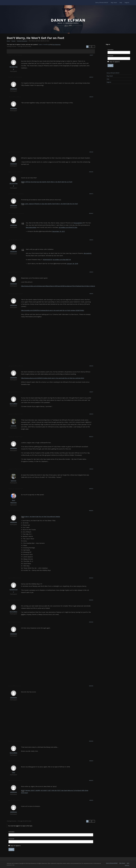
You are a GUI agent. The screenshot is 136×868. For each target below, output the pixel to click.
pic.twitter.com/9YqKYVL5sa (68, 227)
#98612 (91, 800)
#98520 (91, 437)
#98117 (91, 55)
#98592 (91, 578)
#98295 (91, 172)
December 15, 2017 (59, 231)
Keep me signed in (15, 846)
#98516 (91, 366)
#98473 (91, 194)
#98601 (91, 761)
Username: (11, 832)
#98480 (91, 213)
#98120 (91, 77)
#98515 (91, 294)
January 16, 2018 (72, 264)
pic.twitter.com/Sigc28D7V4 (62, 260)
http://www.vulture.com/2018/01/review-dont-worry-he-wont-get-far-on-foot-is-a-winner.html (53, 378)
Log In (11, 850)
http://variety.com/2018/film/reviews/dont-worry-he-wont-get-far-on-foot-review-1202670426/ (53, 310)
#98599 (91, 741)
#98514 (91, 272)
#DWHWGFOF (48, 260)
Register (109, 82)
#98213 (91, 97)
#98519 (91, 414)
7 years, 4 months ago (44, 45)
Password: (11, 839)
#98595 (91, 600)
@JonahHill (78, 223)
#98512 (91, 240)
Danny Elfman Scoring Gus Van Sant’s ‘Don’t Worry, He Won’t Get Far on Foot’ (47, 182)
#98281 (91, 152)
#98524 (91, 489)
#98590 (91, 511)
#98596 (91, 622)
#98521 (91, 469)
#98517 (91, 392)
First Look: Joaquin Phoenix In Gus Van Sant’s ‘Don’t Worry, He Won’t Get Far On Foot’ (49, 204)
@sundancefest (31, 227)
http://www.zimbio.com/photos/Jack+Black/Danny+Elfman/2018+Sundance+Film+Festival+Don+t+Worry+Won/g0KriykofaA (62, 286)
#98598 (91, 686)
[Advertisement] (119, 112)
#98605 (91, 780)
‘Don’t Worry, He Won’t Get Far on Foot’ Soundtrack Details (41, 517)
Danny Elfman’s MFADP (113, 73)
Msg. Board (110, 76)
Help (108, 79)
